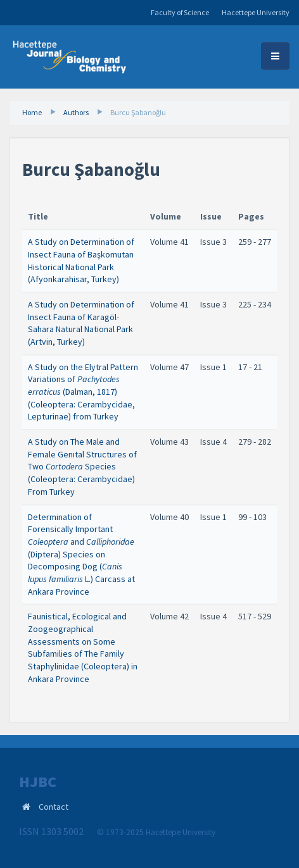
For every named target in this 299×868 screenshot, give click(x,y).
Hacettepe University (256, 12)
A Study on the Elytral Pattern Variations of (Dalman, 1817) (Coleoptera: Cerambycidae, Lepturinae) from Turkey (83, 392)
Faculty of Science (180, 12)
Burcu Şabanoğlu (138, 112)
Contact (54, 807)
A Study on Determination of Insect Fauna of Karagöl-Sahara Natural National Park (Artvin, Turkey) (81, 323)
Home (32, 112)
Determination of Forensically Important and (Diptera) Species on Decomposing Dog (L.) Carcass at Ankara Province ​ (81, 554)
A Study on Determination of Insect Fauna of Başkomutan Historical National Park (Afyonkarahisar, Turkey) (81, 260)
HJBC (38, 782)
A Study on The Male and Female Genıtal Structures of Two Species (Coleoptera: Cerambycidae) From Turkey (82, 467)
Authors (76, 112)
